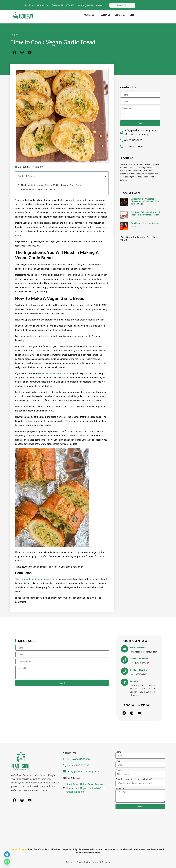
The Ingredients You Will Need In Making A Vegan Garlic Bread (51, 185)
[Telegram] (7, 854)
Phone (119, 770)
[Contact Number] (125, 660)
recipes (14, 35)
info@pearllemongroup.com (144, 652)
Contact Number (139, 659)
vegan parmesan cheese (51, 374)
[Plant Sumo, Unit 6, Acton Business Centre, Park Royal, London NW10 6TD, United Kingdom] (88, 831)
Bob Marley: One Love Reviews (145, 223)
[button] (105, 176)
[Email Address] (125, 649)
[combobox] (119, 774)
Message (120, 788)
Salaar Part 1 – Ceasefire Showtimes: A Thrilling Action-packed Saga (145, 201)
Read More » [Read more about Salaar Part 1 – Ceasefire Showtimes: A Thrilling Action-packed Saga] (135, 207)
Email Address (138, 647)
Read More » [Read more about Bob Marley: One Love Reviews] (135, 226)
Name (118, 752)
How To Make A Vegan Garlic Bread (38, 190)
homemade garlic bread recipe (35, 579)
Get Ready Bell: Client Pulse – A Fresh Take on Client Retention (146, 214)
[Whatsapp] (7, 862)
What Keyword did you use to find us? (134, 779)
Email (118, 761)
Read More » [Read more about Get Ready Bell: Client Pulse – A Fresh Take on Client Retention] (135, 218)
